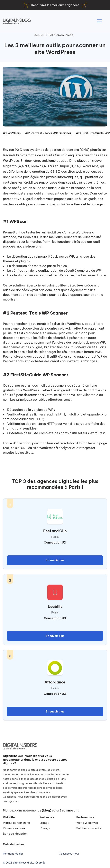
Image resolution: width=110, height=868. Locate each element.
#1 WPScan (12, 133)
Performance (85, 817)
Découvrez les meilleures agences (55, 5)
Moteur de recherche (16, 823)
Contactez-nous (69, 854)
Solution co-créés (61, 35)
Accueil (39, 35)
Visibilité (9, 817)
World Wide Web (87, 823)
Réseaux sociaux (14, 828)
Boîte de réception (15, 834)
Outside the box (14, 844)
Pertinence (47, 817)
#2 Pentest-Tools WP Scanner (48, 133)
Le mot (44, 823)
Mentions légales (13, 854)
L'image (45, 828)
